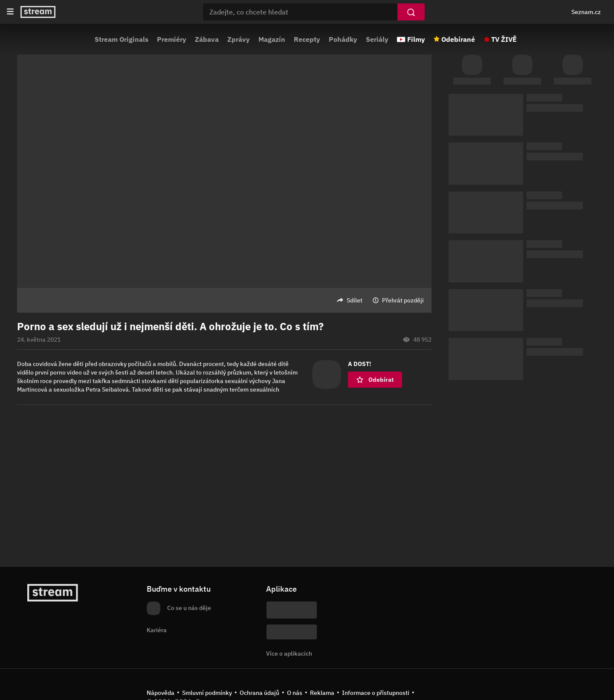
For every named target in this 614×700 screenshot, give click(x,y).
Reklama (322, 693)
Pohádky (343, 39)
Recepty (307, 39)
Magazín (272, 39)
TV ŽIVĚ (504, 39)
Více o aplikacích (289, 654)
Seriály (377, 39)
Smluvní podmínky (207, 693)
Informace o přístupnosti (376, 693)
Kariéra (157, 630)
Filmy (416, 39)
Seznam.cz (586, 12)
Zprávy (239, 39)
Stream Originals (122, 39)
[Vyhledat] (411, 12)
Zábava (207, 39)
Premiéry (172, 39)
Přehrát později (403, 300)
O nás (295, 693)
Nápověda (161, 693)
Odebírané (458, 39)
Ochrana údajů (259, 693)
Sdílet (355, 300)
